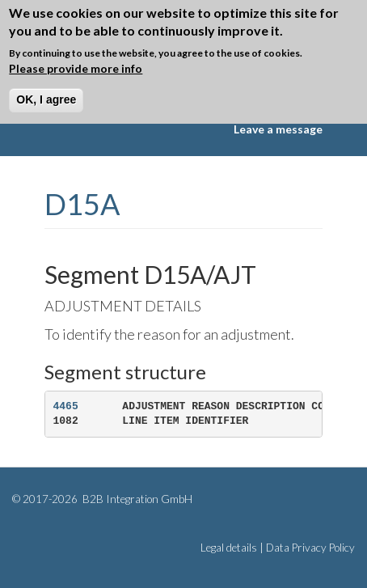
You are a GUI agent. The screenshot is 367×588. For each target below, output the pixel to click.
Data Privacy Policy (310, 548)
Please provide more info (76, 68)
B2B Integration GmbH (136, 499)
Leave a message (278, 129)
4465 (66, 406)
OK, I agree (46, 99)
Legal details (229, 548)
